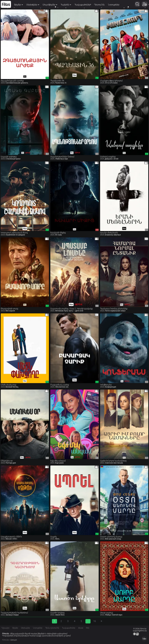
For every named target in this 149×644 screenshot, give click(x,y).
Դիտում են (99, 5)
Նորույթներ (114, 5)
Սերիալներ (33, 5)
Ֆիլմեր (18, 5)
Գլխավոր (5, 628)
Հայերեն (66, 5)
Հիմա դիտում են (52, 628)
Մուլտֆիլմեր (50, 5)
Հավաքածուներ (83, 5)
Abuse (81, 628)
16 (95, 621)
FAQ (88, 628)
